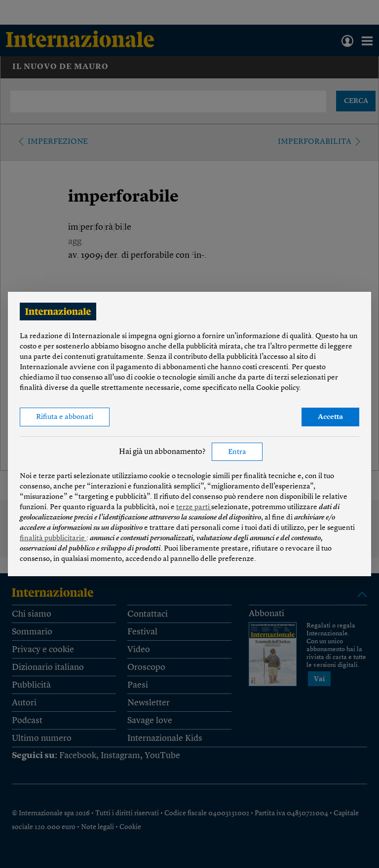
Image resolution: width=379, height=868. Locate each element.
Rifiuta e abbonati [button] (65, 417)
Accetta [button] (330, 417)
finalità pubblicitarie (53, 538)
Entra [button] (237, 452)
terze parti (194, 507)
